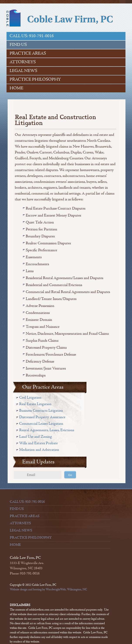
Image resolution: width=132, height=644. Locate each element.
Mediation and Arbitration (39, 450)
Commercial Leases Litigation (41, 424)
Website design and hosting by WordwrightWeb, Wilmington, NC (48, 589)
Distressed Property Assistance (42, 417)
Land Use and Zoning (36, 437)
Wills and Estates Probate (38, 443)
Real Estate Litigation (35, 404)
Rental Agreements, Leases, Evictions (47, 430)
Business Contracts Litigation (41, 410)
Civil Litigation (30, 397)
